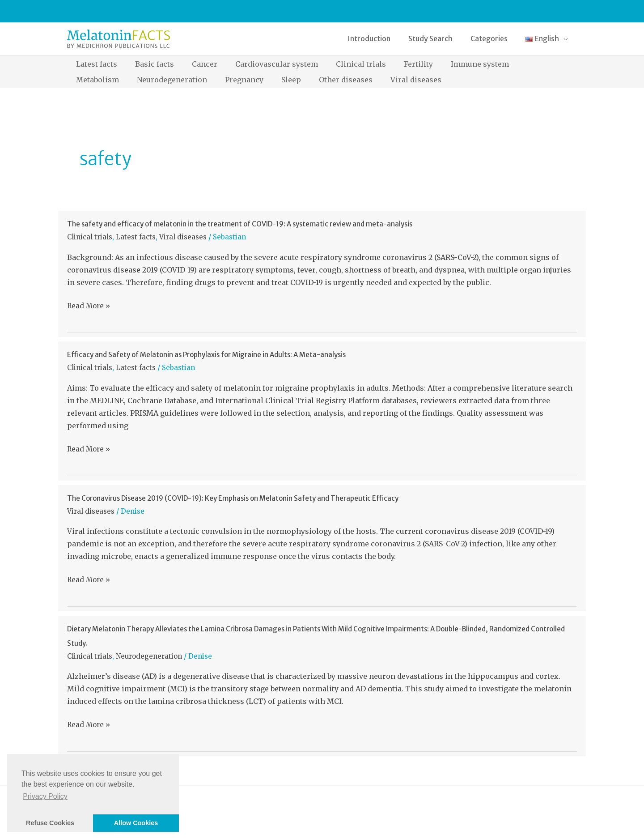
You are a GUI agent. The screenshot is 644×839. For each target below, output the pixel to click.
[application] (565, 38)
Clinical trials (90, 237)
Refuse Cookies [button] (50, 823)
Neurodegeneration (149, 656)
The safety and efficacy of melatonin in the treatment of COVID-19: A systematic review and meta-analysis (240, 224)
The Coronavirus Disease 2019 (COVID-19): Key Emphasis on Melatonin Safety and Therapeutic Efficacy (233, 498)
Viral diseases (183, 237)
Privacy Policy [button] (45, 796)
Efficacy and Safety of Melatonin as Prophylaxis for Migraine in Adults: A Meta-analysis (206, 355)
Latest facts (136, 237)
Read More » (89, 306)
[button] (549, 38)
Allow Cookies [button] (136, 823)
